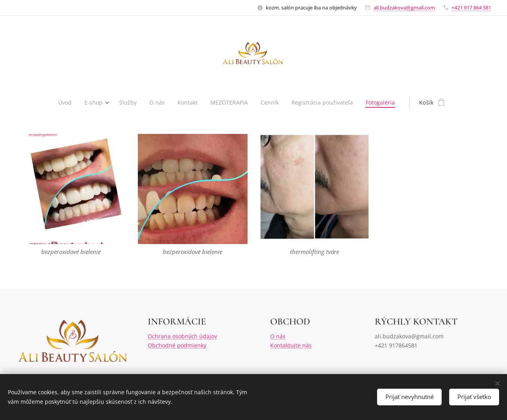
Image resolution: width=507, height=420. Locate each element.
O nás (278, 336)
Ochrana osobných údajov (182, 336)
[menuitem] (64, 103)
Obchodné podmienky (177, 345)
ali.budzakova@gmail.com (404, 8)
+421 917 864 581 (471, 8)
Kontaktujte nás (291, 345)
